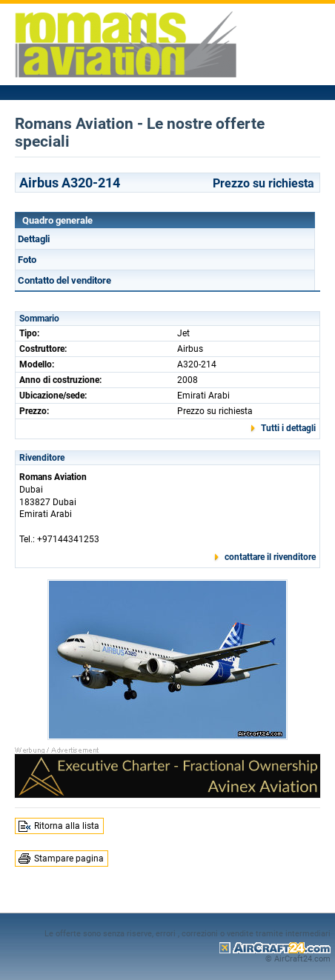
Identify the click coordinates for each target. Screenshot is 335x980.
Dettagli (34, 239)
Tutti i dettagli (288, 428)
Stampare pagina (69, 859)
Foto (27, 260)
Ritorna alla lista (67, 826)
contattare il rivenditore (270, 557)
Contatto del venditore (64, 280)
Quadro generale (57, 220)
